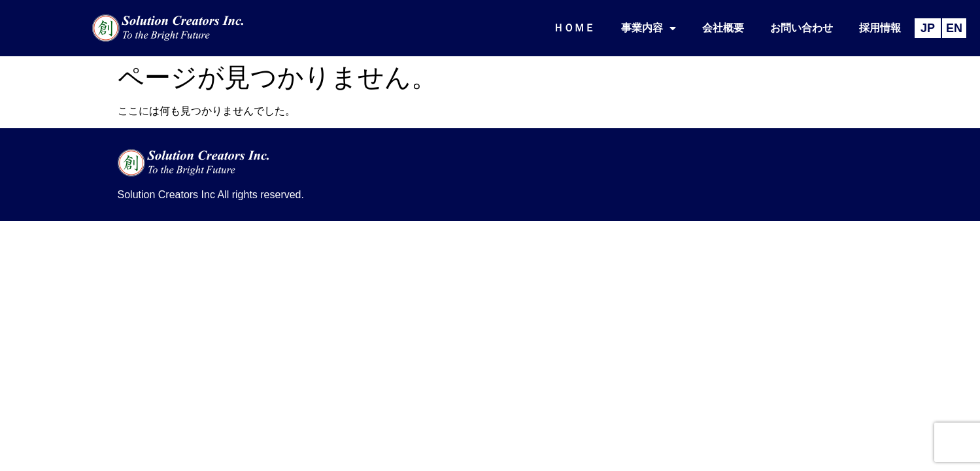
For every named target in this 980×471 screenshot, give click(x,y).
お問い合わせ (802, 28)
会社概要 (723, 28)
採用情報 (880, 28)
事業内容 (649, 28)
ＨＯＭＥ (574, 28)
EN (954, 28)
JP (928, 28)
